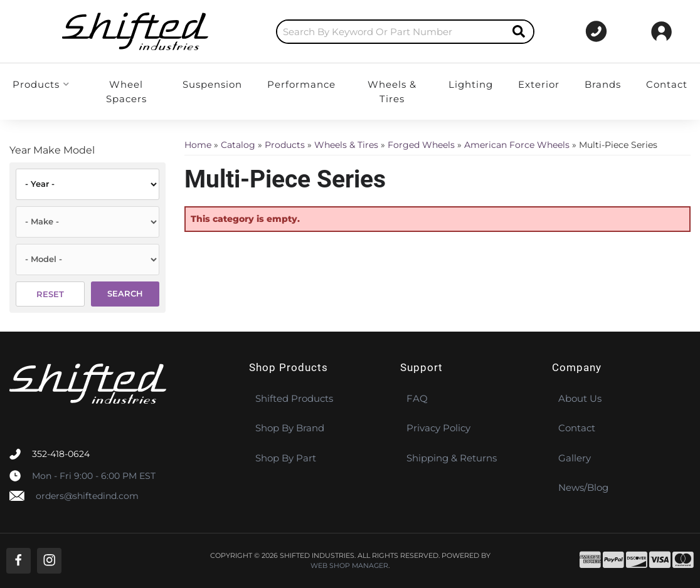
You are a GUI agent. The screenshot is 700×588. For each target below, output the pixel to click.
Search (125, 293)
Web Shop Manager (349, 566)
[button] (372, 32)
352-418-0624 (61, 454)
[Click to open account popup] (661, 31)
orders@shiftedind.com (87, 496)
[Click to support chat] (590, 31)
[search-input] (358, 32)
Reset (50, 294)
